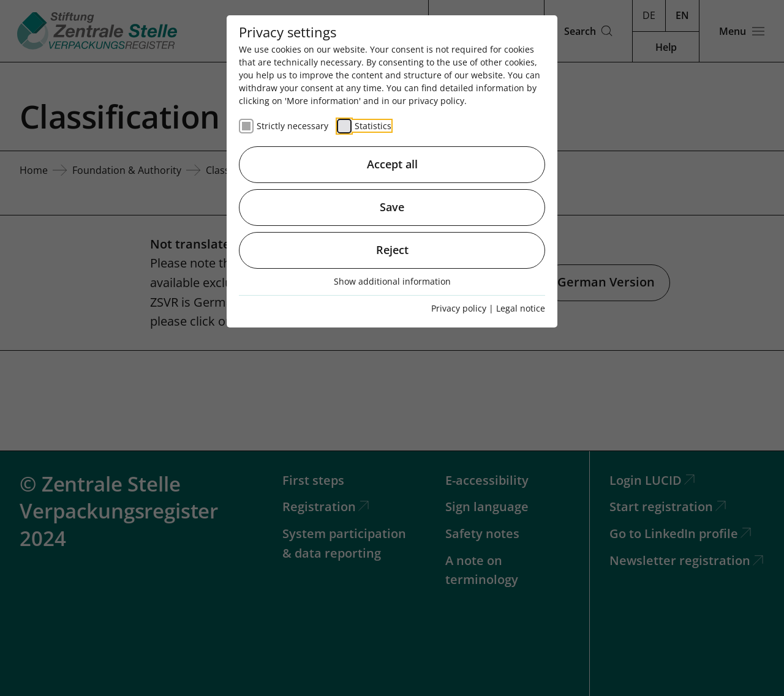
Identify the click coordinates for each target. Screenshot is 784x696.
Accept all (392, 164)
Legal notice (521, 308)
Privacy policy (459, 308)
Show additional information (392, 281)
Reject (392, 250)
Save (392, 207)
